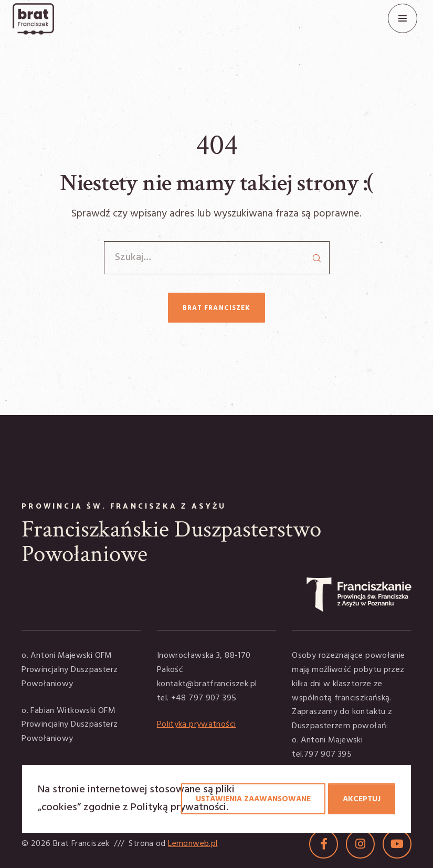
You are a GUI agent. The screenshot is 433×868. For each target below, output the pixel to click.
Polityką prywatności (178, 808)
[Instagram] (360, 844)
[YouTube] (397, 844)
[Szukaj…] (217, 258)
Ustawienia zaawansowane (253, 799)
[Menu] (403, 18)
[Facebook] (324, 844)
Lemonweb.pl (193, 844)
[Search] (316, 254)
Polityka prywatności (197, 725)
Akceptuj (362, 799)
